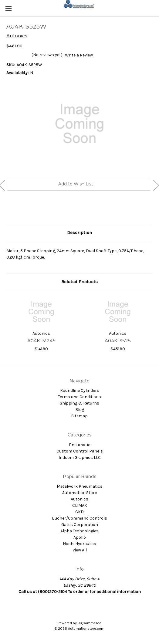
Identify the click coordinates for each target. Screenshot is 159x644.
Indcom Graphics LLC (80, 458)
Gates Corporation (80, 525)
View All (80, 550)
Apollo (80, 537)
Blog (80, 410)
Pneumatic (80, 445)
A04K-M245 (41, 341)
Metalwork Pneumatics (80, 486)
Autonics (79, 499)
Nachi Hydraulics (79, 544)
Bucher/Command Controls (79, 518)
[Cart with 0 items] (156, 8)
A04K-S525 (118, 341)
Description (79, 232)
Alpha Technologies (79, 531)
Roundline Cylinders (80, 390)
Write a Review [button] (79, 55)
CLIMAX (80, 505)
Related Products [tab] (79, 282)
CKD (79, 512)
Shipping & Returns (79, 403)
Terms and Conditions (79, 397)
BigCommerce (90, 623)
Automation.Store (79, 493)
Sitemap (79, 416)
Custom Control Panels (80, 451)
